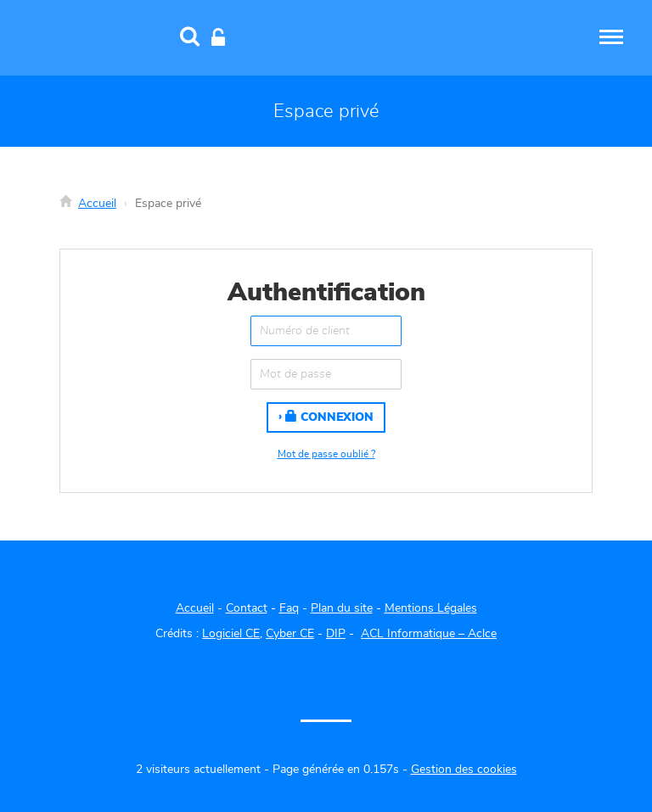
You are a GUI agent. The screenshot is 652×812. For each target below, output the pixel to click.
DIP (336, 634)
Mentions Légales (431, 608)
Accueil (97, 204)
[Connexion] (218, 38)
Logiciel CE (231, 634)
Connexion (329, 417)
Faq (289, 608)
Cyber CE (290, 634)
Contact (247, 608)
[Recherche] (190, 38)
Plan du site (342, 608)
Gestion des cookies (464, 770)
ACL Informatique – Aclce (429, 634)
